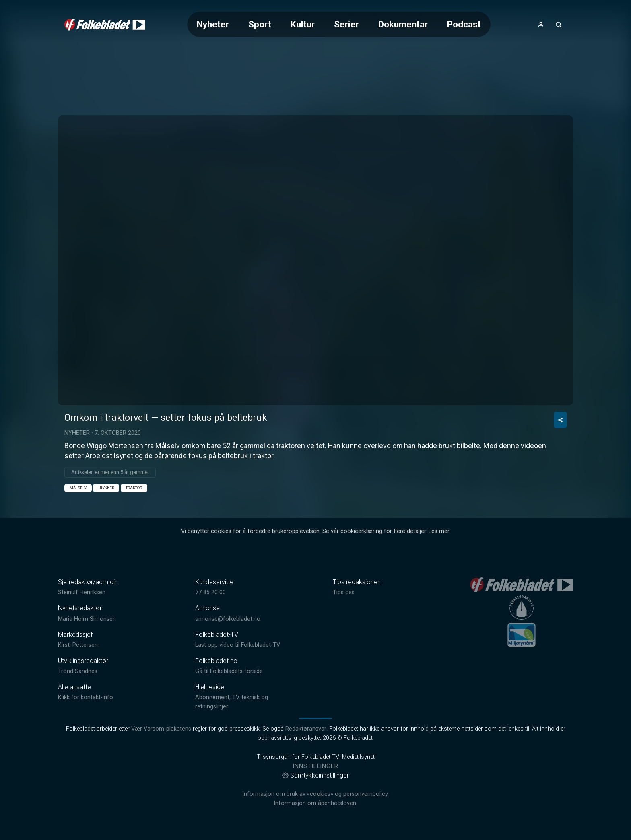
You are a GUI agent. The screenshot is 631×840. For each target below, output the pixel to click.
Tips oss (344, 592)
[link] (105, 25)
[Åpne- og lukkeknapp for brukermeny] (541, 25)
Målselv (78, 488)
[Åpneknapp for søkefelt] (559, 25)
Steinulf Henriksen (82, 592)
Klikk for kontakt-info (86, 697)
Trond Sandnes (78, 671)
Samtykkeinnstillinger (315, 775)
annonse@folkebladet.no (228, 619)
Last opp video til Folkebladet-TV (238, 645)
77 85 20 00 (210, 592)
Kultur (303, 24)
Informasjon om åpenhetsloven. (315, 803)
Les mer (439, 531)
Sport (260, 24)
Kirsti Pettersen (78, 645)
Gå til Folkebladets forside (229, 671)
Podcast (464, 24)
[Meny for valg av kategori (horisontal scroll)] (339, 24)
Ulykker (106, 488)
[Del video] (560, 420)
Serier (346, 24)
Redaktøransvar (306, 729)
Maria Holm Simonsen (87, 619)
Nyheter (213, 24)
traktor (134, 488)
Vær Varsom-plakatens (161, 729)
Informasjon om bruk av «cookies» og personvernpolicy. (315, 794)
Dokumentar (403, 24)
